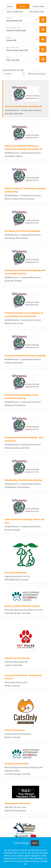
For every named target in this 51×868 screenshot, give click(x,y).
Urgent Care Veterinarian (17, 658)
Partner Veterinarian (15, 730)
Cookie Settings (21, 843)
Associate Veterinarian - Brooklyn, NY (23, 106)
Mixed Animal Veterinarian (17, 803)
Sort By (7, 74)
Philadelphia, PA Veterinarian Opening (23, 480)
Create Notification (37, 74)
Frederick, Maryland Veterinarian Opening (25, 355)
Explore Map (38, 6)
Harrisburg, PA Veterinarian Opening (22, 231)
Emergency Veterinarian (17, 763)
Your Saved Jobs (37, 12)
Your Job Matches (15, 12)
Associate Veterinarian (16, 572)
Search (10, 6)
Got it (35, 843)
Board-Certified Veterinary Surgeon (22, 606)
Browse (23, 6)
